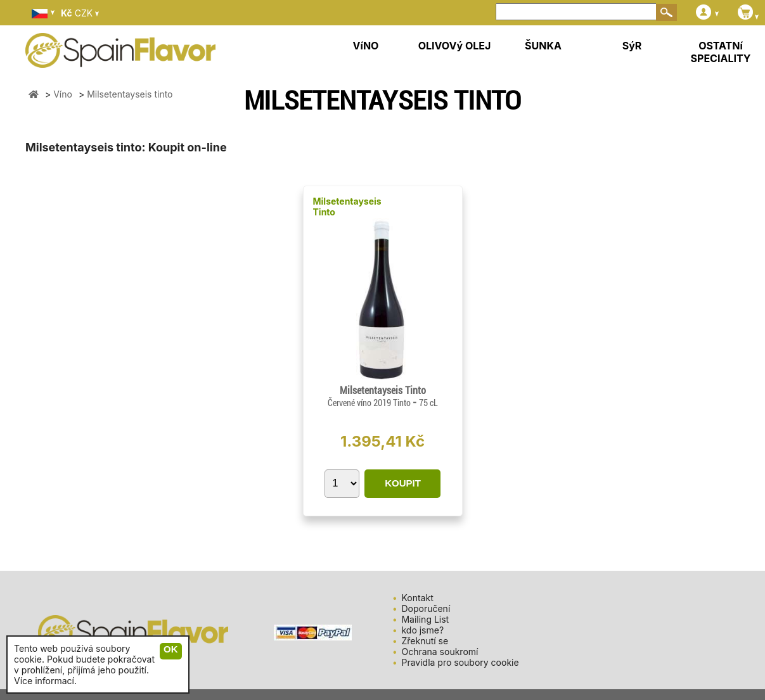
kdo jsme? (422, 630)
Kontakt (417, 598)
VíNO (366, 46)
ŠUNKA (543, 46)
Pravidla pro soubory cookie (460, 662)
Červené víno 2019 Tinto (370, 403)
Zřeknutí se (425, 641)
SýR (632, 46)
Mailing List (425, 619)
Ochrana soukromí (440, 652)
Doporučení (426, 608)
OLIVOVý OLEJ (455, 46)
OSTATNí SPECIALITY (721, 52)
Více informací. (45, 681)
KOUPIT (403, 483)
